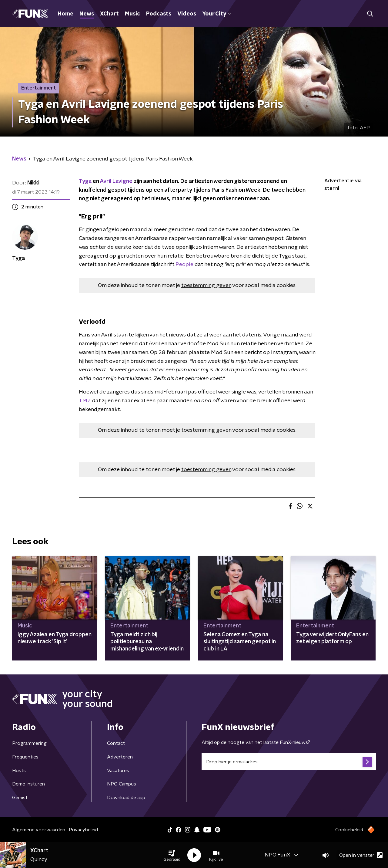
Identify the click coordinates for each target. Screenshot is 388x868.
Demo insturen (28, 784)
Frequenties (25, 757)
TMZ (85, 401)
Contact (116, 743)
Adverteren (120, 757)
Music (132, 14)
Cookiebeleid (349, 830)
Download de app (126, 798)
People (184, 265)
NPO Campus (122, 784)
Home (65, 14)
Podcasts (159, 14)
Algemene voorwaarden (39, 830)
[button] (172, 855)
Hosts (19, 771)
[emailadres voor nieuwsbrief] (289, 762)
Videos (187, 14)
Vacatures (118, 771)
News (87, 14)
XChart (109, 14)
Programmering (29, 743)
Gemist (20, 798)
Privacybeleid (83, 830)
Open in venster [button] (361, 855)
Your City (217, 14)
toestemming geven (206, 285)
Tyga (85, 181)
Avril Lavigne (116, 181)
